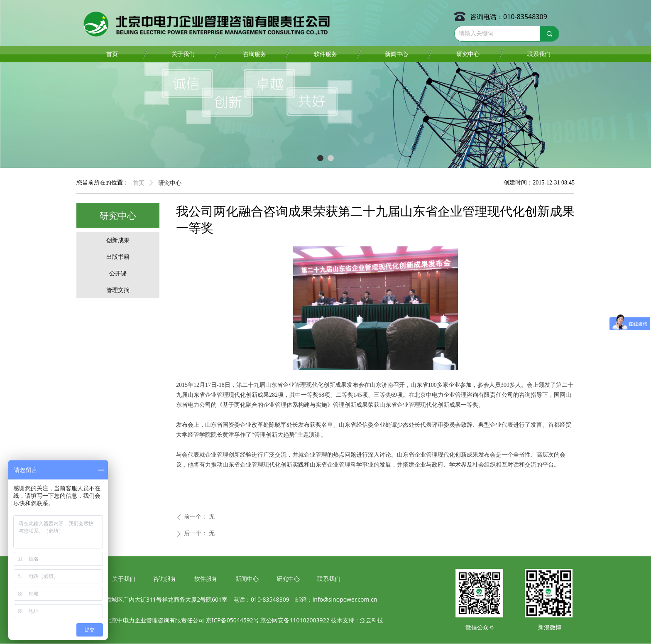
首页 (139, 183)
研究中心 (170, 183)
